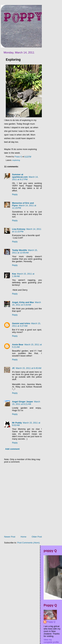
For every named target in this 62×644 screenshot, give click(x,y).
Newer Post (10, 537)
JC (13, 368)
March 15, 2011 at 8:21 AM (26, 403)
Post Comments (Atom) (29, 543)
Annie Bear (18, 345)
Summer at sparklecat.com (20, 176)
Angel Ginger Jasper (23, 402)
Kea (14, 274)
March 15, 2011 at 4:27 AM (26, 325)
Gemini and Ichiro (21, 323)
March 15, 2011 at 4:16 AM (26, 304)
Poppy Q (51, 622)
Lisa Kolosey (19, 229)
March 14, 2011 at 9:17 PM (25, 178)
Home (23, 537)
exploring (16, 160)
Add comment (12, 449)
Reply (15, 194)
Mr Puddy (17, 423)
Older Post (37, 537)
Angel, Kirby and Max (23, 302)
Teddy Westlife (20, 250)
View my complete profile (51, 641)
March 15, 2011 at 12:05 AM (25, 251)
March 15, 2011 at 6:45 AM (29, 368)
